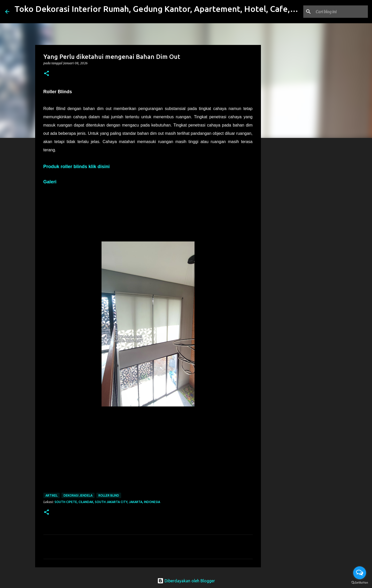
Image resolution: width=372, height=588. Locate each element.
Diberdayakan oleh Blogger (186, 581)
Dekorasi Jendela (78, 495)
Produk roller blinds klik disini (77, 167)
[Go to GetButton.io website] (360, 583)
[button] (47, 74)
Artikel (52, 495)
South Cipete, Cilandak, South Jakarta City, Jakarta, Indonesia (107, 502)
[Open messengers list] (360, 573)
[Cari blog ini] (341, 12)
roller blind (109, 495)
